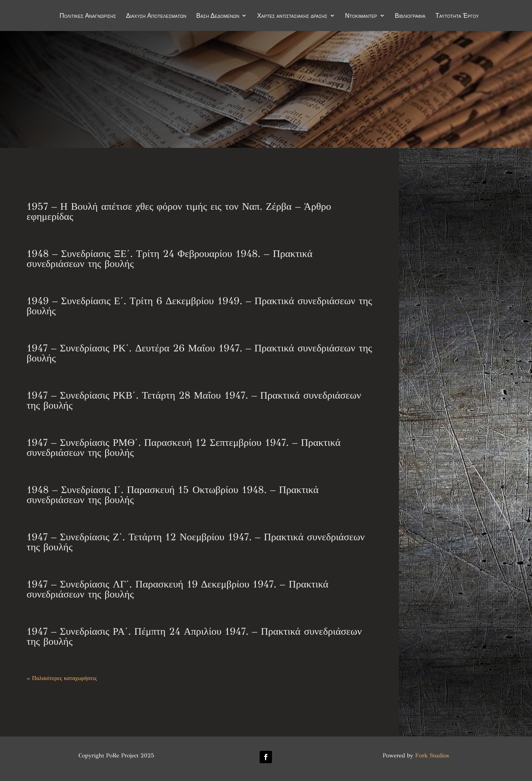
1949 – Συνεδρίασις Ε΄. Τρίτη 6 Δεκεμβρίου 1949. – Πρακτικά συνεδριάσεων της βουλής (199, 306)
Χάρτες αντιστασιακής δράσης (292, 16)
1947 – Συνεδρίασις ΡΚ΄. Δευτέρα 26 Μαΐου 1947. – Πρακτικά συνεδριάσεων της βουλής (199, 353)
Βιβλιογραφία (410, 16)
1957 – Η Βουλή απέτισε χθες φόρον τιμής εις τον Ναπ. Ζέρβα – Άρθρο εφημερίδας (179, 211)
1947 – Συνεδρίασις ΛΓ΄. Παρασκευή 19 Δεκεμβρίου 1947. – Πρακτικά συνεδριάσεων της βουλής (178, 589)
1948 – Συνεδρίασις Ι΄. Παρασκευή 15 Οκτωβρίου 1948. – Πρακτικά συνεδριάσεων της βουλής (173, 495)
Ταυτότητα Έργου (457, 16)
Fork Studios (432, 755)
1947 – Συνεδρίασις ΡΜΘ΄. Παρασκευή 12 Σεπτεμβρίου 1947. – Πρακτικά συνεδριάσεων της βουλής (184, 447)
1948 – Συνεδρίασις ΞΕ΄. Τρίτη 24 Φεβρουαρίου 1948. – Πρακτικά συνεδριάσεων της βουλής (170, 259)
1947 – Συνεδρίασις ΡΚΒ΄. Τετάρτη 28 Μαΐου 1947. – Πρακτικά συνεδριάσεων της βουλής (194, 400)
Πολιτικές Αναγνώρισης (88, 16)
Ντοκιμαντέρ (361, 16)
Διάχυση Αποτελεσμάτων (156, 16)
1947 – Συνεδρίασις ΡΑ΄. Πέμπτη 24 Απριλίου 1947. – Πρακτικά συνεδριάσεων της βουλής (194, 636)
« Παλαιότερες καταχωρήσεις (62, 678)
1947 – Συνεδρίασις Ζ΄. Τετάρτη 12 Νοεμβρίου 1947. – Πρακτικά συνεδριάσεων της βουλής (196, 542)
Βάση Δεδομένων (218, 16)
